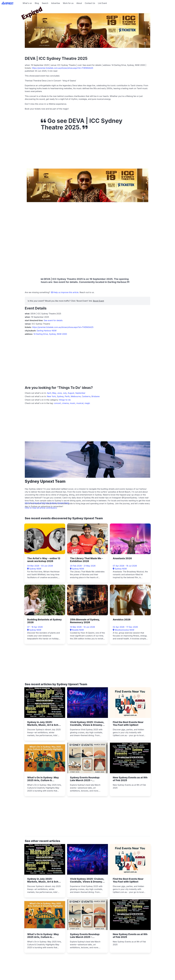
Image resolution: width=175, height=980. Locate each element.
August (71, 393)
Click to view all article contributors (41, 508)
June (59, 393)
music (73, 403)
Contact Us (90, 3)
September (80, 393)
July (65, 393)
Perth (67, 396)
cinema (65, 403)
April (49, 393)
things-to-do (65, 400)
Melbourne (76, 396)
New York (51, 396)
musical (80, 403)
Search (45, 3)
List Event (102, 3)
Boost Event (98, 301)
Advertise (56, 3)
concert (57, 403)
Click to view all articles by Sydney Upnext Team (47, 503)
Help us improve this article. (65, 292)
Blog (37, 3)
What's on (27, 3)
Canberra (86, 396)
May (54, 393)
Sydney (60, 396)
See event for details (53, 320)
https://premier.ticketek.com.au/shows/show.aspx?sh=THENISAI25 (63, 68)
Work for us (68, 3)
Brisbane (96, 396)
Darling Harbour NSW (47, 331)
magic (87, 403)
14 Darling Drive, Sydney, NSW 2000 (50, 334)
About (79, 3)
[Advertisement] (11, 21)
